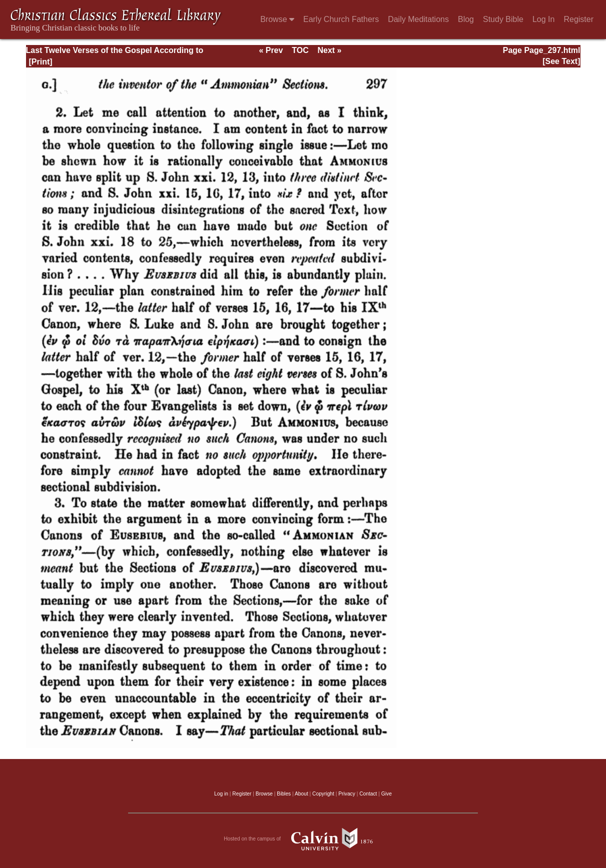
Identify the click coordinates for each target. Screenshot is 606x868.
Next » (329, 50)
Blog (466, 19)
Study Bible (503, 19)
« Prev (271, 50)
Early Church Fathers (341, 19)
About (301, 794)
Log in (221, 794)
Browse (277, 19)
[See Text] (561, 61)
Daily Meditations (418, 19)
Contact (368, 794)
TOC (300, 50)
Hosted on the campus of (303, 839)
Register (578, 19)
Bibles (284, 794)
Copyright (323, 794)
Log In (543, 19)
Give (387, 794)
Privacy (347, 794)
